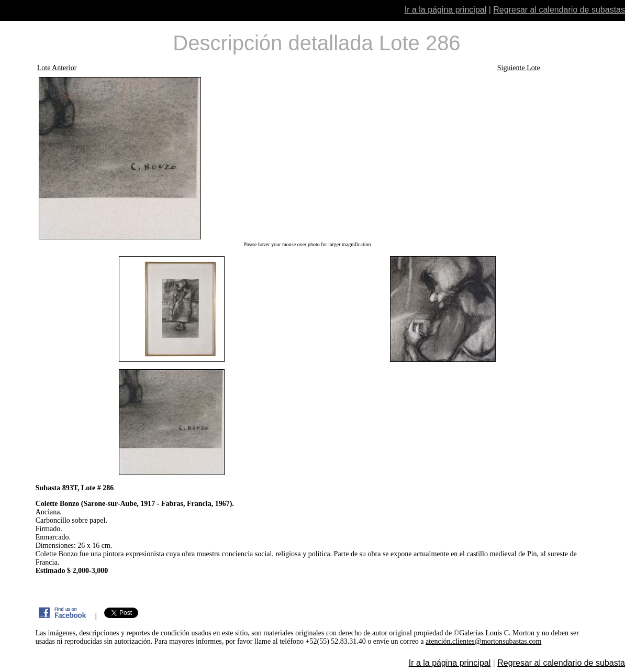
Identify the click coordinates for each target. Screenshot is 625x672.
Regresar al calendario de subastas (559, 10)
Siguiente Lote (519, 68)
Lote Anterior (57, 68)
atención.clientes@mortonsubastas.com (483, 641)
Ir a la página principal (446, 10)
